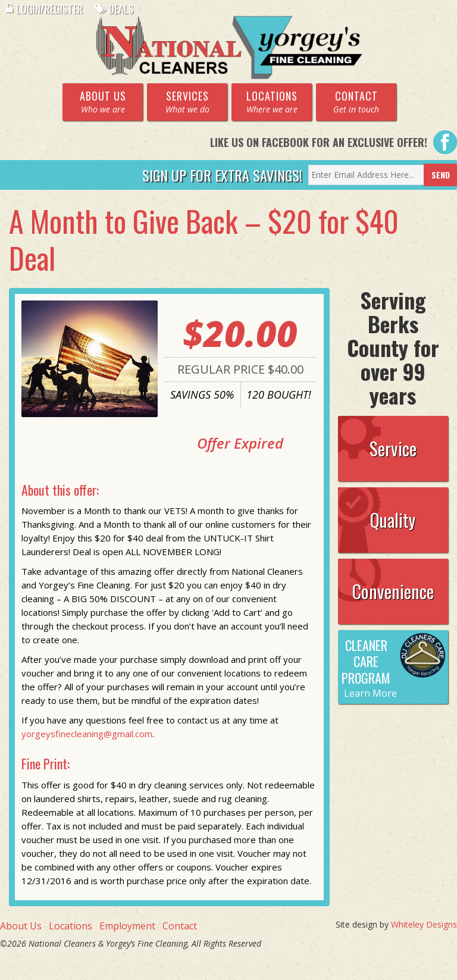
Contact (180, 926)
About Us (21, 926)
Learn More (370, 693)
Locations (71, 926)
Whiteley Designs (424, 924)
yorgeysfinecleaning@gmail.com (87, 734)
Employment (127, 926)
